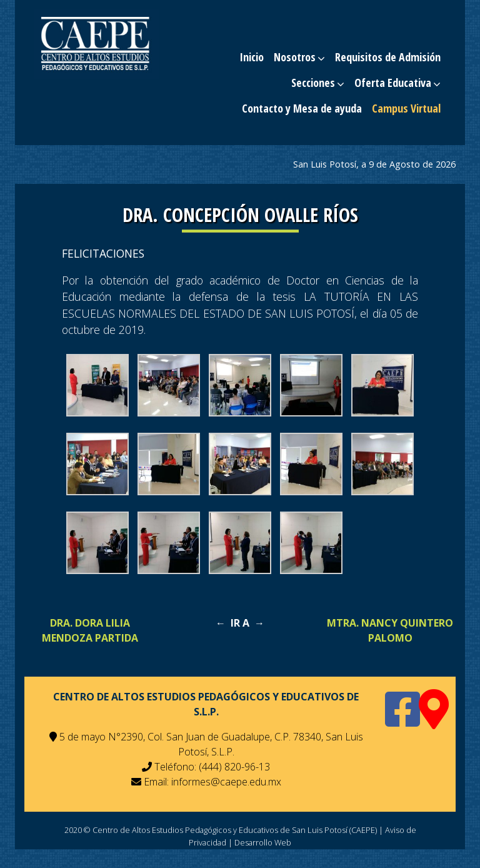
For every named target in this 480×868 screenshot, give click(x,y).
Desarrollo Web (263, 842)
